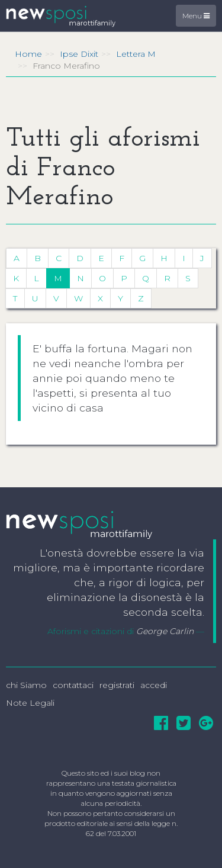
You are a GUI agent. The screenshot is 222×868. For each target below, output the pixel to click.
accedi (154, 685)
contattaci (73, 685)
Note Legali (30, 703)
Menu (196, 16)
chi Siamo (26, 685)
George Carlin (165, 631)
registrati (117, 685)
